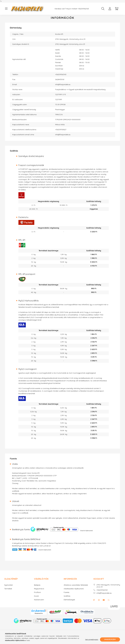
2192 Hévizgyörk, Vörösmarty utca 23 (108, 588)
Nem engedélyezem (92, 639)
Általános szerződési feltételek (76, 587)
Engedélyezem (110, 639)
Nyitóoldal (8, 587)
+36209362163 (83, 9)
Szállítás (67, 598)
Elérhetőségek (69, 602)
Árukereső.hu (39, 616)
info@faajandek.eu (63, 87)
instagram (99, 602)
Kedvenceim (39, 602)
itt (19, 192)
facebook (94, 602)
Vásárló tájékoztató (86, 533)
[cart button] (117, 9)
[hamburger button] (6, 9)
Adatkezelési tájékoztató (74, 591)
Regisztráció (39, 591)
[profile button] (110, 9)
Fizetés (67, 595)
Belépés (37, 587)
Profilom (37, 595)
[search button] (103, 9)
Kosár (36, 598)
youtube (104, 602)
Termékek (8, 591)
